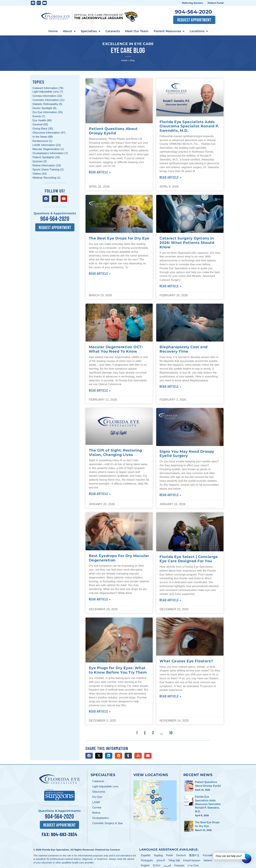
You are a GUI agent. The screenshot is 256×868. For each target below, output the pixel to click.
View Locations (151, 775)
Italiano (208, 860)
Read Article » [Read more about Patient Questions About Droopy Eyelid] (100, 172)
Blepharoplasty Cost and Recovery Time (184, 349)
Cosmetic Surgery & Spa (107, 823)
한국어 (157, 865)
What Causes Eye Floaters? (186, 661)
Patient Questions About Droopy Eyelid (113, 131)
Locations (199, 31)
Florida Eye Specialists (55, 849)
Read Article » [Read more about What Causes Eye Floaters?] (170, 696)
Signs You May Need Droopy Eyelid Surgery (187, 454)
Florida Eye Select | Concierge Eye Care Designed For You (189, 559)
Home (53, 31)
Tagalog (158, 855)
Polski (170, 855)
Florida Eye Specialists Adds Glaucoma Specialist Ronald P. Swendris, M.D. (189, 126)
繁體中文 (194, 855)
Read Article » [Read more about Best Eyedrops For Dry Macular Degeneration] (100, 599)
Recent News (198, 775)
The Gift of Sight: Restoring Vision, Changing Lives (115, 452)
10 (171, 733)
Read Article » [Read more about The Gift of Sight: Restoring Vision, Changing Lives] (100, 494)
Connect (115, 849)
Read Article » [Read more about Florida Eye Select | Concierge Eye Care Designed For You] (170, 600)
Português (147, 860)
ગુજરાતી (161, 860)
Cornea (97, 808)
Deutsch (181, 855)
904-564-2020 (193, 12)
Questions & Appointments (55, 213)
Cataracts (113, 31)
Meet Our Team (137, 31)
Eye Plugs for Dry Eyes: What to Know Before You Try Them (118, 670)
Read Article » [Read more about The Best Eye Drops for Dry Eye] (100, 273)
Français (179, 865)
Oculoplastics (100, 818)
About (69, 31)
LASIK (96, 802)
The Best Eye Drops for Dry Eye (119, 238)
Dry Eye (97, 797)
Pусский (208, 855)
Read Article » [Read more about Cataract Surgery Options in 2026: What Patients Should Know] (170, 286)
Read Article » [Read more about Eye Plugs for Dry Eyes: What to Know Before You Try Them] (100, 711)
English (145, 865)
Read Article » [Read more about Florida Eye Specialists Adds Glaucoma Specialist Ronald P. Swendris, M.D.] (170, 177)
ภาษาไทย (193, 865)
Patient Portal (216, 3)
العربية (167, 865)
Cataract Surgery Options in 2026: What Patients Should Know (187, 243)
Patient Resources (169, 31)
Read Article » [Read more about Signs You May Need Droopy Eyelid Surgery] (170, 495)
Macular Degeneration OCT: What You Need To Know (116, 349)
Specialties (91, 31)
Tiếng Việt (174, 860)
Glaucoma (99, 792)
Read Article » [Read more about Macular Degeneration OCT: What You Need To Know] (100, 390)
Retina (96, 813)
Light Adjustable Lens (105, 786)
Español (146, 855)
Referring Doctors (192, 3)
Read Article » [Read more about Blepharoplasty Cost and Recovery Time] (170, 386)
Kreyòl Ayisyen (192, 860)
